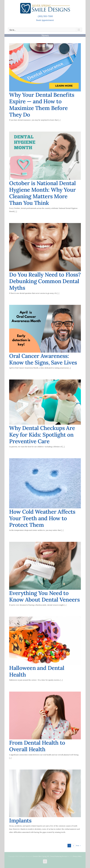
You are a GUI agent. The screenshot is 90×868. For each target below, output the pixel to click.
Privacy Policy (77, 856)
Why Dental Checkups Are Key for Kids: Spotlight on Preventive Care (42, 435)
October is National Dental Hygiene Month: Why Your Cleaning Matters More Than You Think (42, 193)
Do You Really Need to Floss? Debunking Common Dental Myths (45, 281)
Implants (20, 820)
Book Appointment (45, 20)
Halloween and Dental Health (37, 671)
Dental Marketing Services (59, 856)
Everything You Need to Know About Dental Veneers (44, 596)
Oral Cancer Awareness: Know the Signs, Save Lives (43, 359)
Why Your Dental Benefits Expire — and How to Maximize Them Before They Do (42, 105)
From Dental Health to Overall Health (37, 746)
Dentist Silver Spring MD (41, 856)
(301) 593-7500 (45, 16)
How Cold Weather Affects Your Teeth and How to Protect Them (42, 518)
